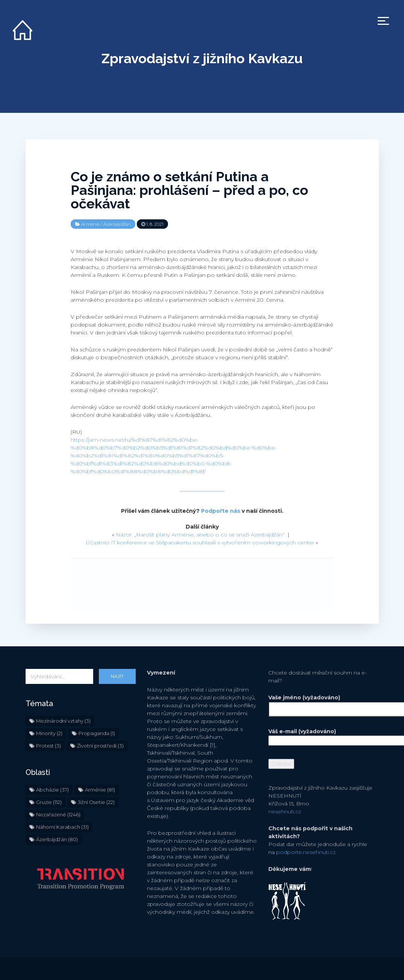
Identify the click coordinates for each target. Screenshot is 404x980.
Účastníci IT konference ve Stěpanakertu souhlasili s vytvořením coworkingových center (200, 542)
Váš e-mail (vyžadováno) (323, 736)
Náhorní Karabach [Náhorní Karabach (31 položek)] (62, 827)
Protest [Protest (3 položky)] (48, 746)
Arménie (90, 224)
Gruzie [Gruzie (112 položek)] (49, 802)
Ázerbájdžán (117, 224)
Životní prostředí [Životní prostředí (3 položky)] (100, 746)
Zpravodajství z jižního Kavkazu (202, 58)
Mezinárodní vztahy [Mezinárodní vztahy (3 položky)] (63, 721)
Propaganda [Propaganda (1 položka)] (97, 733)
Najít (117, 676)
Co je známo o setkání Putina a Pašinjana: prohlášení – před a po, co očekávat (189, 190)
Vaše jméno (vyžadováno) (323, 703)
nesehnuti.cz (285, 811)
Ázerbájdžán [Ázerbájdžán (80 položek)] (57, 839)
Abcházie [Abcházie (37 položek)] (52, 790)
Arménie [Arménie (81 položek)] (100, 790)
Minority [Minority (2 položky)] (49, 733)
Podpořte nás (221, 511)
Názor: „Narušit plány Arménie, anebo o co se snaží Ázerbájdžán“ (200, 535)
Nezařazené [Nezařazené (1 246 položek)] (58, 814)
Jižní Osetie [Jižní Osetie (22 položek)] (96, 802)
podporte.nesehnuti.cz (306, 852)
